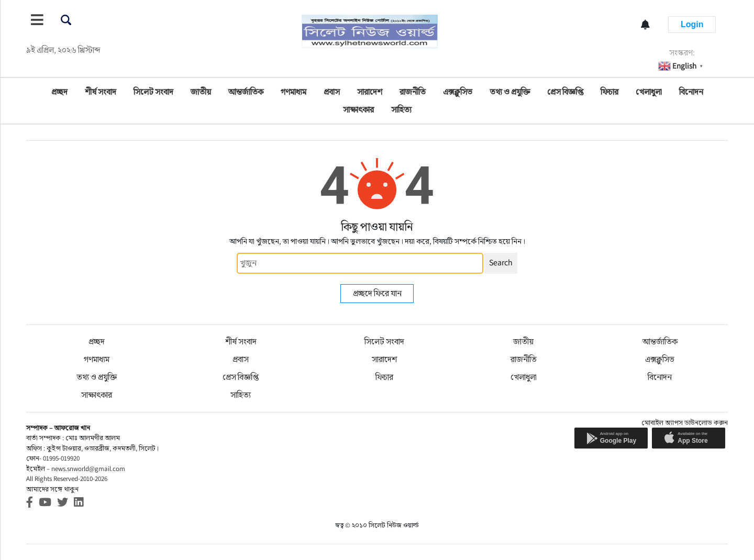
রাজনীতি (413, 92)
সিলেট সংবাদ (153, 92)
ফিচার (609, 92)
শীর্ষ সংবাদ (101, 92)
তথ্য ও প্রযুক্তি (510, 92)
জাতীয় (201, 92)
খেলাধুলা (649, 92)
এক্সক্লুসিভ (458, 92)
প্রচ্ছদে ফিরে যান (377, 293)
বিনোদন (691, 92)
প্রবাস (332, 92)
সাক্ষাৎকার (358, 110)
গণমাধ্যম (293, 92)
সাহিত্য (401, 110)
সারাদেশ (370, 92)
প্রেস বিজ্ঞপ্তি (565, 92)
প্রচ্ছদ (59, 92)
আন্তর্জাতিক (246, 92)
